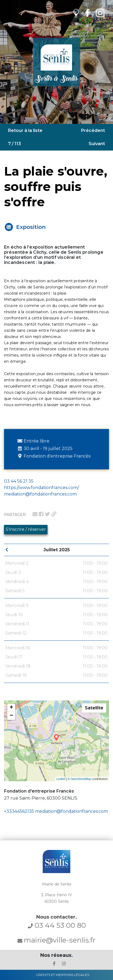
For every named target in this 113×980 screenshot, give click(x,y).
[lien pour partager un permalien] (54, 514)
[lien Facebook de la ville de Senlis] (87, 13)
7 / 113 (14, 144)
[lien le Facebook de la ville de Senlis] (54, 964)
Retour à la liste (25, 130)
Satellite (94, 708)
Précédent (93, 130)
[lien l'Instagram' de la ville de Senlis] (64, 964)
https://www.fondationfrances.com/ (41, 488)
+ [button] (11, 708)
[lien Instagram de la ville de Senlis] (100, 13)
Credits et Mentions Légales (63, 975)
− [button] (11, 716)
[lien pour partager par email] (35, 514)
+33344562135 (19, 811)
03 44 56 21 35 (19, 481)
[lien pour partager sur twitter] (47, 514)
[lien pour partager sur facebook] (41, 514)
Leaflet (61, 779)
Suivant (97, 144)
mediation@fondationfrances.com (72, 811)
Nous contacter (57, 917)
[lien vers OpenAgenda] (76, 13)
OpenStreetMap (81, 779)
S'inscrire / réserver (26, 529)
